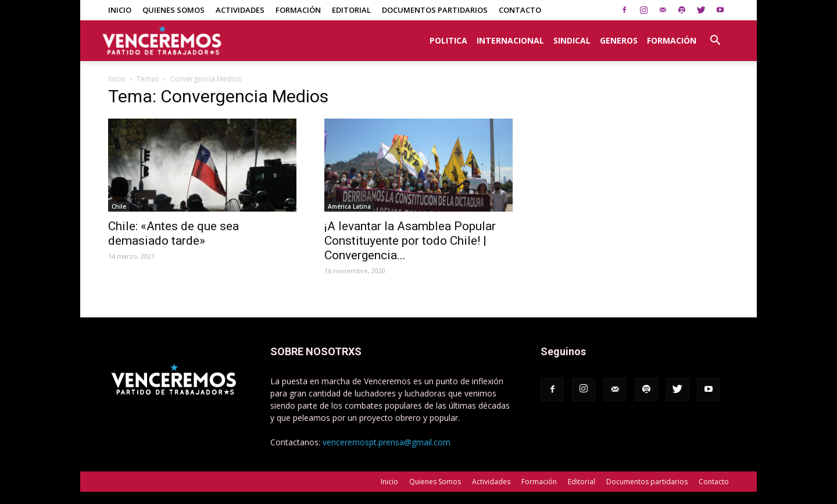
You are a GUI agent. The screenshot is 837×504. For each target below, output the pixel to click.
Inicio (120, 10)
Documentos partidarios (435, 10)
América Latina (349, 206)
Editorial (351, 10)
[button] (715, 34)
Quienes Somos (174, 10)
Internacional (510, 40)
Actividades (240, 10)
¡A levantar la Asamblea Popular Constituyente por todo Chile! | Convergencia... (410, 241)
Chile (119, 206)
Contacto (520, 10)
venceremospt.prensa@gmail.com (387, 442)
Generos (619, 40)
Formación (298, 10)
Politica (448, 40)
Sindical (572, 40)
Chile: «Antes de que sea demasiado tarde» (174, 233)
